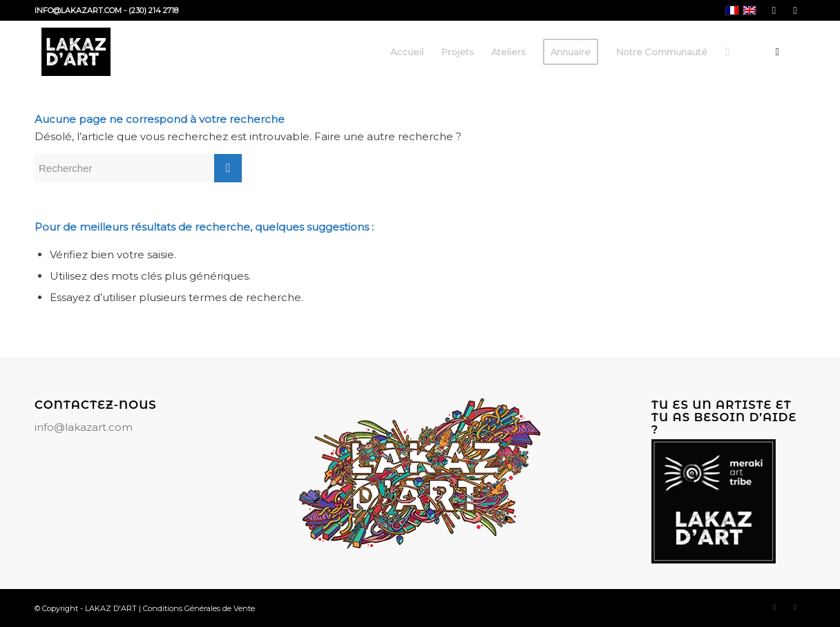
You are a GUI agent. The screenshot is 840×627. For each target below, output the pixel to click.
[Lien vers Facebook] (774, 10)
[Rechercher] (727, 52)
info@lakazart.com (84, 427)
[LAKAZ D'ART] (76, 52)
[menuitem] (407, 52)
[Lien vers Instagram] (795, 10)
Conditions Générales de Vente (199, 608)
